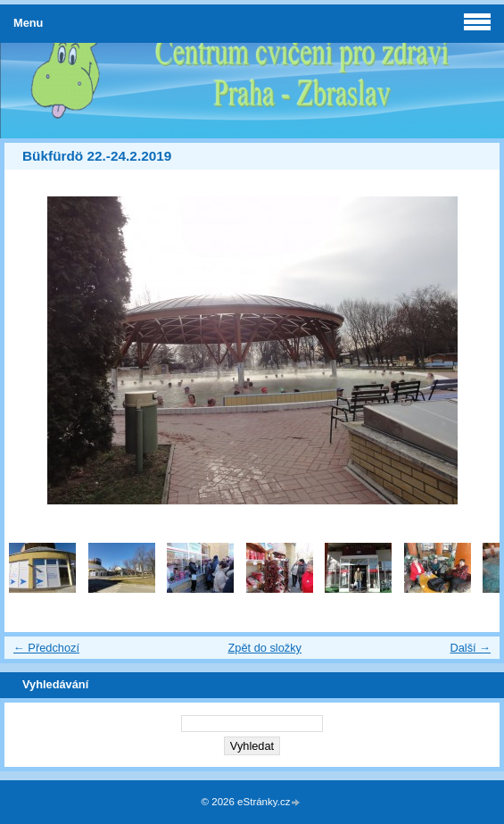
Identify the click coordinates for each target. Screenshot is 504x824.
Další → (470, 648)
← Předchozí (46, 648)
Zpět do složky (264, 648)
